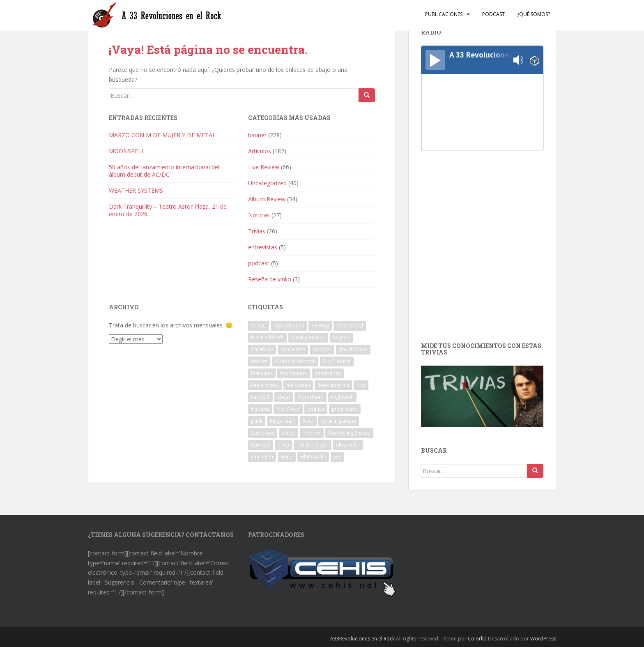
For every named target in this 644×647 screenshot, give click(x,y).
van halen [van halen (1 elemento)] (262, 457)
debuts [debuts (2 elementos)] (259, 361)
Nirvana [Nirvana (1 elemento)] (260, 409)
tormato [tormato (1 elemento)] (261, 445)
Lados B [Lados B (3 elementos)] (260, 397)
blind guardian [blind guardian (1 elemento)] (308, 337)
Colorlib (477, 639)
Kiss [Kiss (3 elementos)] (361, 385)
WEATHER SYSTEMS (136, 190)
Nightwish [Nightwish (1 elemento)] (342, 397)
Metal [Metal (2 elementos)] (284, 397)
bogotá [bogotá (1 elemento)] (341, 337)
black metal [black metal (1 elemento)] (350, 326)
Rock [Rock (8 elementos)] (308, 421)
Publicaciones (444, 14)
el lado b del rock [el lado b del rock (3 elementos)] (295, 361)
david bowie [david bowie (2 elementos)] (353, 349)
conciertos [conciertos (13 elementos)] (293, 349)
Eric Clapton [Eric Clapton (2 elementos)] (337, 361)
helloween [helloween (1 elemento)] (298, 385)
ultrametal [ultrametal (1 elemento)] (348, 445)
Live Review (264, 167)
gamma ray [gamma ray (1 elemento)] (328, 373)
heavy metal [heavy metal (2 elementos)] (265, 385)
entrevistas (263, 247)
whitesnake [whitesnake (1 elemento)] (313, 457)
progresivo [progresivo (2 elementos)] (345, 409)
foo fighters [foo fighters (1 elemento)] (294, 373)
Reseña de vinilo (270, 279)
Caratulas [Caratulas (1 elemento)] (262, 349)
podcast (259, 263)
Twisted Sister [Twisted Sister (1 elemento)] (313, 445)
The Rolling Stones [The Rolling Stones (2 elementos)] (349, 433)
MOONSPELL (127, 151)
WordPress (543, 639)
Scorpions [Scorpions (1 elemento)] (263, 433)
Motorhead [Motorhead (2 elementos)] (310, 397)
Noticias (259, 215)
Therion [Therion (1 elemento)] (312, 433)
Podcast (493, 14)
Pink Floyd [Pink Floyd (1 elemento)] (288, 409)
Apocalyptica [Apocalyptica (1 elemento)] (289, 326)
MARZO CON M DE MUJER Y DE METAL (162, 135)
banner (257, 135)
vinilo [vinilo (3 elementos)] (287, 457)
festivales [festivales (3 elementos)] (262, 373)
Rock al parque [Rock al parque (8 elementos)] (339, 421)
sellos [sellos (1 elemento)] (289, 433)
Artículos (260, 151)
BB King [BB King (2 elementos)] (320, 326)
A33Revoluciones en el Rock (362, 639)
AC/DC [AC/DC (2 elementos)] (259, 326)
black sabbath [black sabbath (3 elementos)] (267, 337)
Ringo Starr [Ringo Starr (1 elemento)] (283, 421)
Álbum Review (267, 199)
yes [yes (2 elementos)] (337, 457)
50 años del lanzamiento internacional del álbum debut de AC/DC (164, 171)
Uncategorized (267, 183)
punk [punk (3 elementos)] (257, 421)
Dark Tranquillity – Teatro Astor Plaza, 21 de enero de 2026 (168, 210)
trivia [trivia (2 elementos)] (283, 445)
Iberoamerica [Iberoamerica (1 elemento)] (333, 385)
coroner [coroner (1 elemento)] (322, 349)
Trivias (257, 231)
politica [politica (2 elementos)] (316, 409)
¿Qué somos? (534, 14)
